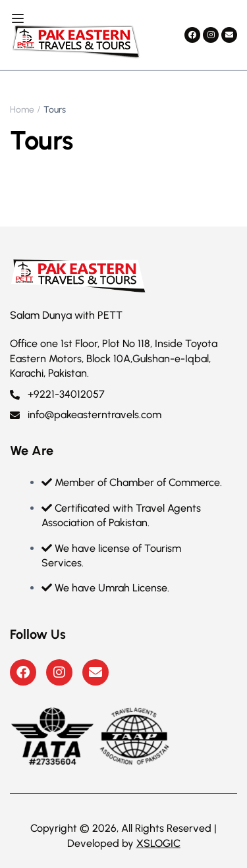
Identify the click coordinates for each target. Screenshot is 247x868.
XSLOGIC (158, 843)
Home (22, 110)
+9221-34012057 (57, 394)
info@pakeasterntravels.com (86, 415)
